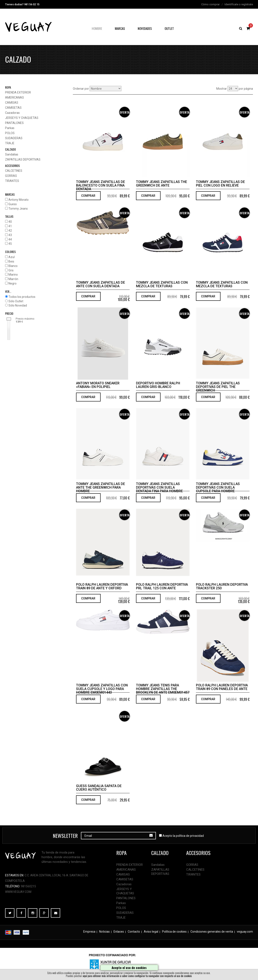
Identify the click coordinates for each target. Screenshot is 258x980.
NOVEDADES (145, 28)
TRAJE (10, 143)
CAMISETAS (13, 108)
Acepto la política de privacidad (183, 836)
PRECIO (9, 313)
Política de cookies (174, 932)
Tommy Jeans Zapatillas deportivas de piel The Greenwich (218, 387)
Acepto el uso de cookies (129, 968)
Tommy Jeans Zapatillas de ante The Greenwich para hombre (101, 487)
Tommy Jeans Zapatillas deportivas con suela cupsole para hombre (218, 487)
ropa (8, 87)
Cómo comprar (210, 4)
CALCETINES (14, 171)
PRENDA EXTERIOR (18, 92)
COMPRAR (88, 196)
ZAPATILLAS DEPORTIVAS (23, 159)
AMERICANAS (15, 98)
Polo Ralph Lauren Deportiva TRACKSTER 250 (222, 586)
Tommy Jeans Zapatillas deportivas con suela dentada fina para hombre (159, 487)
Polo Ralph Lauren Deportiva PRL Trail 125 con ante (162, 586)
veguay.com (245, 932)
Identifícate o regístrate (239, 4)
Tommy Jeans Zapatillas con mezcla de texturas (162, 284)
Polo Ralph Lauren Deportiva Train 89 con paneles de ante (222, 687)
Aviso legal (151, 932)
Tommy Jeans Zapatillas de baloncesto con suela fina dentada (101, 185)
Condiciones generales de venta (212, 932)
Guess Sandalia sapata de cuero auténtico (99, 788)
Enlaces (119, 932)
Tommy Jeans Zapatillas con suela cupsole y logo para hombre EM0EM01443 (102, 689)
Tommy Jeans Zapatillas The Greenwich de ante (162, 184)
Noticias (104, 932)
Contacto (134, 932)
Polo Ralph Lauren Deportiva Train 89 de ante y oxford (102, 586)
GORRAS (11, 176)
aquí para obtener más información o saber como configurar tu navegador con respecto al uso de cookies (137, 976)
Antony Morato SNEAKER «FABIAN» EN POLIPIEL (98, 385)
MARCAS (10, 194)
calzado (10, 149)
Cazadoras (12, 113)
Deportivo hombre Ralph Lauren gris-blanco (158, 385)
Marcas (120, 28)
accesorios (12, 166)
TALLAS (9, 216)
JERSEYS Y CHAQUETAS (22, 118)
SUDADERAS (14, 138)
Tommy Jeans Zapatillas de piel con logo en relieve (220, 184)
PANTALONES (14, 123)
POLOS (10, 133)
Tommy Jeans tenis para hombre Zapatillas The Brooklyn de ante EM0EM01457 (163, 689)
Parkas (10, 128)
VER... (8, 291)
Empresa (89, 932)
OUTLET (169, 28)
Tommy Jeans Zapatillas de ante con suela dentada (101, 284)
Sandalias (12, 154)
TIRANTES (12, 181)
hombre (97, 28)
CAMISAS (12, 103)
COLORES (10, 252)
